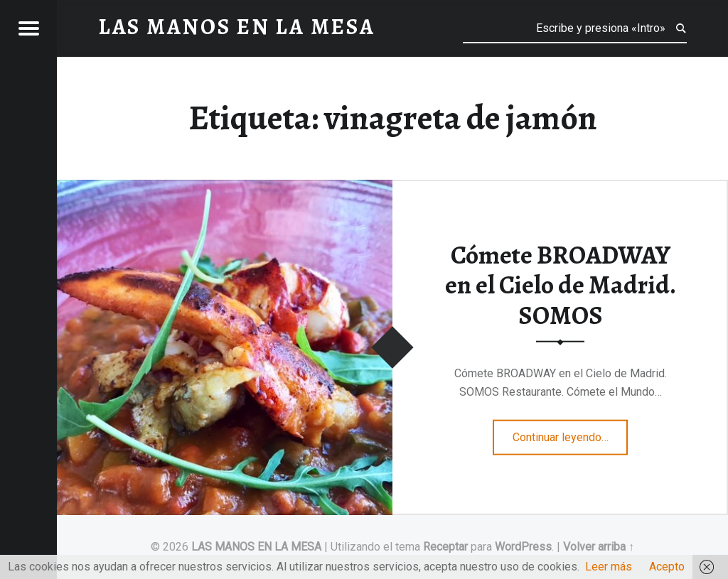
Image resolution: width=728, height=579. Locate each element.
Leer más (609, 567)
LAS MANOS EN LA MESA (256, 547)
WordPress (523, 547)
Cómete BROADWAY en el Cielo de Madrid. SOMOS (561, 285)
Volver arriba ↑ (599, 547)
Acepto (667, 567)
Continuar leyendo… (571, 433)
